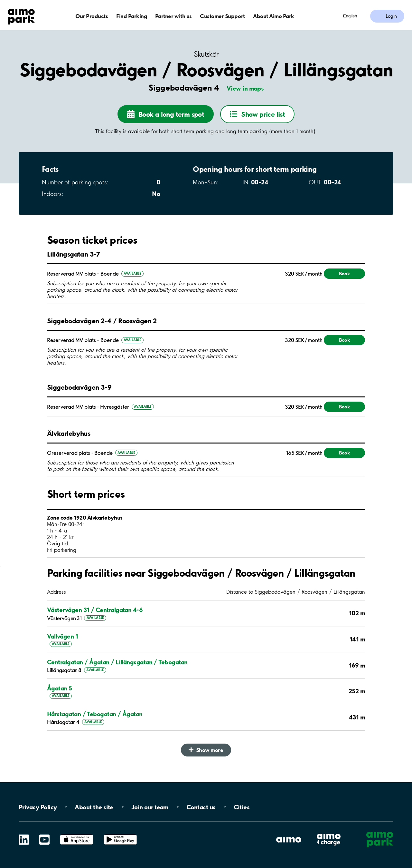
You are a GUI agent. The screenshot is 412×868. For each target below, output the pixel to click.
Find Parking (131, 16)
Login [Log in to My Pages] (391, 16)
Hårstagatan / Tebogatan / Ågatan (95, 714)
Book (344, 273)
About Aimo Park (274, 16)
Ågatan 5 (60, 688)
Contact (201, 807)
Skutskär (206, 54)
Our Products (92, 16)
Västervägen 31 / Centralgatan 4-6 (95, 610)
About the (94, 807)
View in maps (245, 88)
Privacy (38, 807)
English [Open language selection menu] (350, 16)
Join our (150, 807)
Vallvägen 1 (62, 636)
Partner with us (173, 16)
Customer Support (222, 16)
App (77, 835)
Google (120, 835)
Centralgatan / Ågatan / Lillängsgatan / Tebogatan (117, 662)
